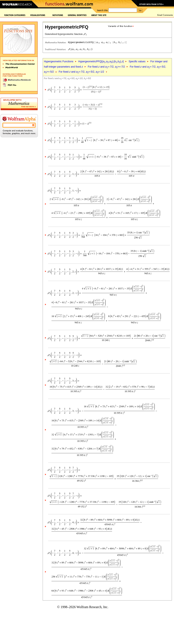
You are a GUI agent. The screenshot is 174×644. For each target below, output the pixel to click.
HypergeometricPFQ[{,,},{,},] (101, 61)
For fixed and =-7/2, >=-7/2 (106, 67)
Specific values (137, 61)
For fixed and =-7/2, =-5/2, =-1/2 (81, 72)
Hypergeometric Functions (59, 61)
